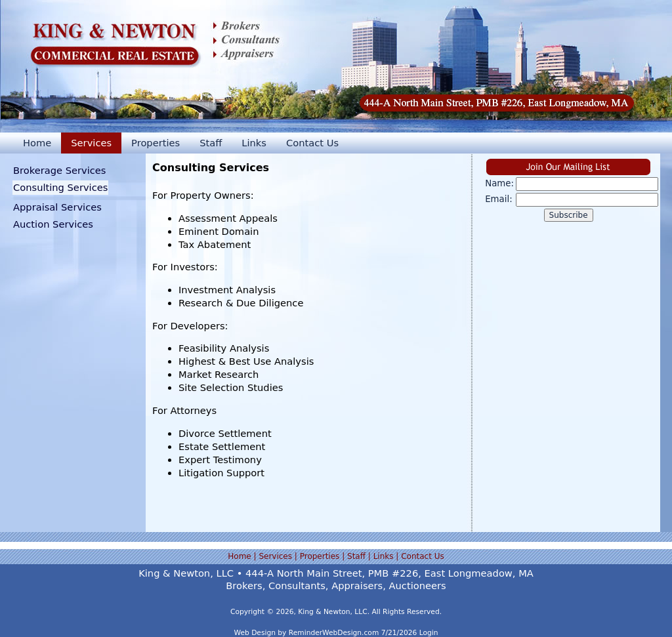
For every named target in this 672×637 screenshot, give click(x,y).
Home (37, 143)
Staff (211, 143)
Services (91, 143)
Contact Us (312, 143)
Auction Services (53, 224)
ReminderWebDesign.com (334, 633)
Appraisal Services (57, 207)
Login (429, 633)
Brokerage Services (60, 170)
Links (254, 143)
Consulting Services (60, 187)
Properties (156, 143)
